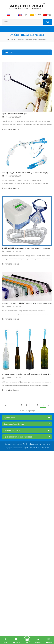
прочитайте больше (11, 129)
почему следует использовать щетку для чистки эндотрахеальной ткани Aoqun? (27, 172)
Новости (21, 40)
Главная (11, 40)
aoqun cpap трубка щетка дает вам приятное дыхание (26, 248)
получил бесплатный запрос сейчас (27, 639)
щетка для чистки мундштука (15, 114)
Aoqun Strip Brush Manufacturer (36, 448)
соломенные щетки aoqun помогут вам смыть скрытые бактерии (27, 303)
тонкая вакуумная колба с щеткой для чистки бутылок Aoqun (27, 374)
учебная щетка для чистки (36, 40)
